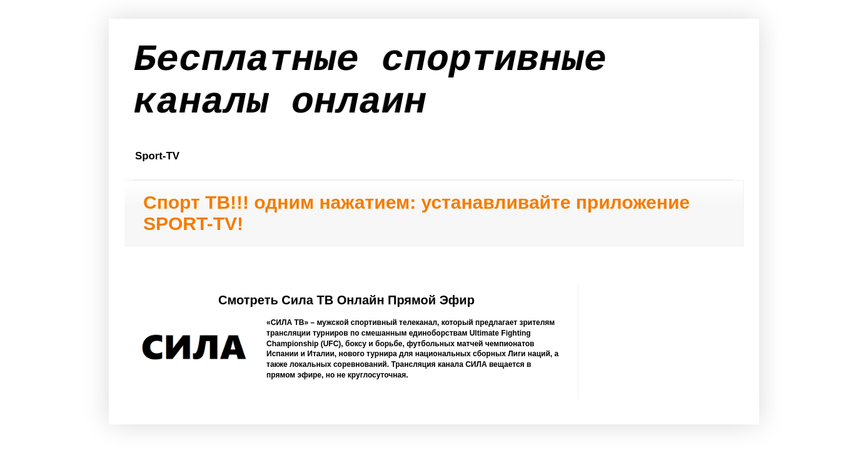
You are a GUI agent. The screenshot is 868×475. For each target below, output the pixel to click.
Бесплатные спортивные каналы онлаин (370, 81)
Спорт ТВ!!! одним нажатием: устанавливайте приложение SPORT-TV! (416, 213)
